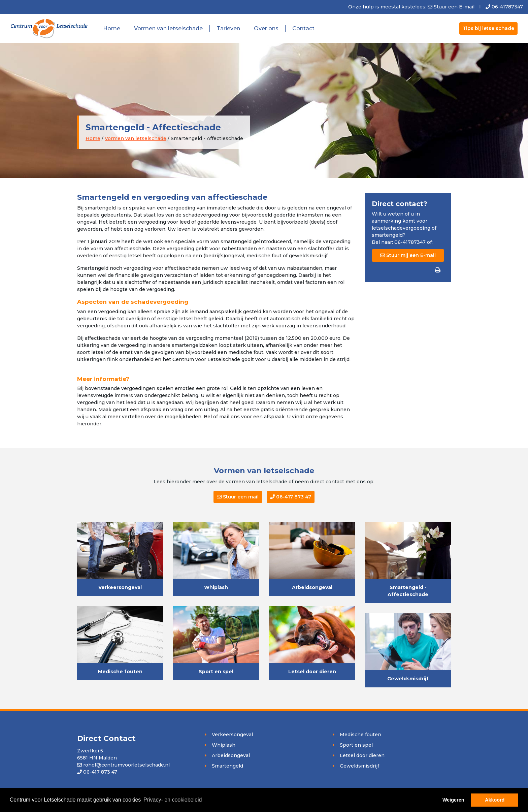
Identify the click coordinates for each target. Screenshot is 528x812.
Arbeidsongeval (312, 587)
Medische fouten (120, 672)
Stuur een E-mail (454, 7)
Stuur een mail (238, 497)
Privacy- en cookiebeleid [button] (173, 800)
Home (112, 28)
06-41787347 (504, 7)
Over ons (266, 28)
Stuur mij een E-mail (408, 255)
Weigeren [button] (453, 800)
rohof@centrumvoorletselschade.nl (123, 765)
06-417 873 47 (291, 497)
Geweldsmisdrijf (408, 679)
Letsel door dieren (312, 672)
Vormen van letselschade (168, 28)
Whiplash (216, 587)
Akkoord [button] (495, 800)
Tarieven (228, 28)
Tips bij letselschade (488, 28)
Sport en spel (216, 672)
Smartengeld (227, 766)
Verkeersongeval (120, 587)
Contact (303, 28)
